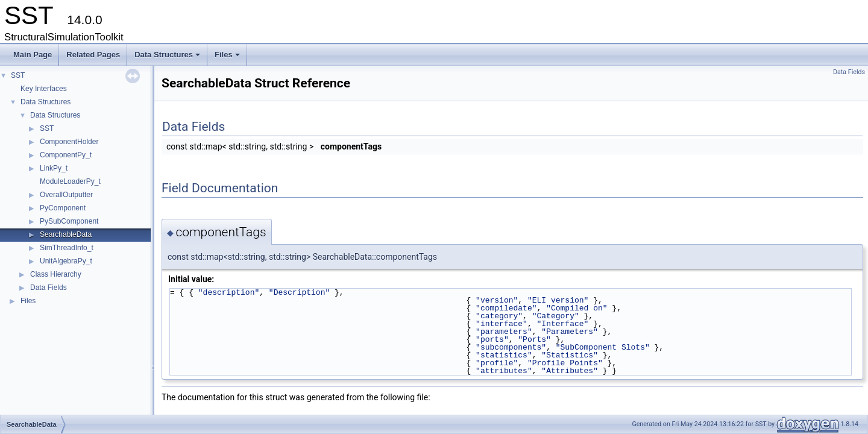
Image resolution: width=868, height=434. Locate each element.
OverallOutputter (66, 195)
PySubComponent (69, 221)
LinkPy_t (54, 168)
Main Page (33, 55)
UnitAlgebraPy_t (66, 261)
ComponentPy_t (66, 155)
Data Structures (168, 58)
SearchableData (66, 234)
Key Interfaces (44, 89)
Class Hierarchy (56, 274)
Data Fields (49, 288)
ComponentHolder (69, 142)
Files (228, 58)
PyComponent (63, 208)
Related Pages (93, 55)
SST (18, 75)
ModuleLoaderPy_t (70, 181)
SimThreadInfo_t (67, 248)
